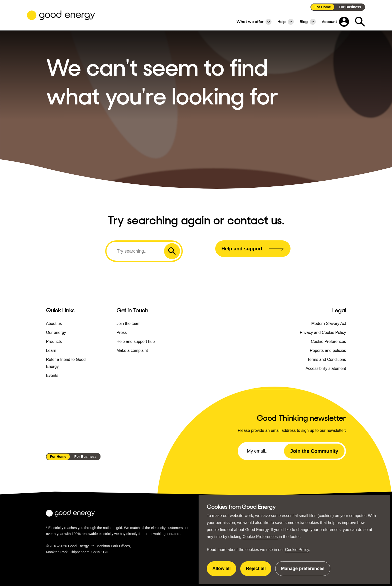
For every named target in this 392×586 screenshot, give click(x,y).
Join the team (128, 323)
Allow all (224, 571)
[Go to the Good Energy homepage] (61, 15)
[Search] (136, 251)
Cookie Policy (297, 550)
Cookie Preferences (260, 537)
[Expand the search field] (360, 22)
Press (122, 332)
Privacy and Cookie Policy (323, 332)
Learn (51, 350)
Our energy (56, 332)
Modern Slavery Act (329, 323)
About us (54, 323)
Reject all (259, 571)
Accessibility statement (326, 368)
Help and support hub (136, 341)
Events (52, 375)
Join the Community (314, 451)
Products (54, 341)
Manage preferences (303, 571)
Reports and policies (328, 350)
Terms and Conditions (327, 359)
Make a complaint (132, 350)
